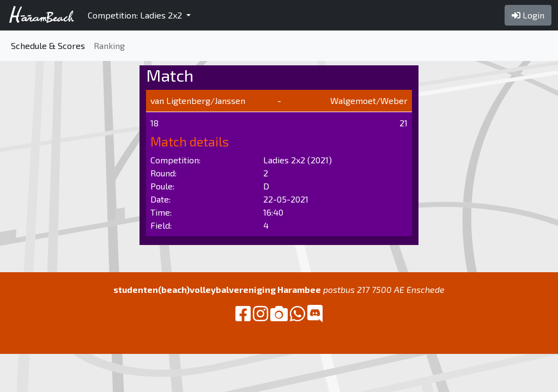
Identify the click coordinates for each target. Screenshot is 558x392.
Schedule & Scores (48, 45)
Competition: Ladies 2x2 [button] (136, 15)
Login (528, 15)
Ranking (109, 45)
